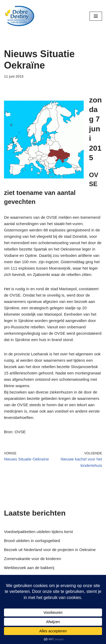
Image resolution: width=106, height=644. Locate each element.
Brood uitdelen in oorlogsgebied (32, 541)
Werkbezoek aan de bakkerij (29, 568)
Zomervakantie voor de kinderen (33, 559)
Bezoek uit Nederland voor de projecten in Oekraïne (50, 550)
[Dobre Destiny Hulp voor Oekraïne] (20, 16)
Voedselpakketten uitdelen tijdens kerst (38, 532)
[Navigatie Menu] (96, 16)
